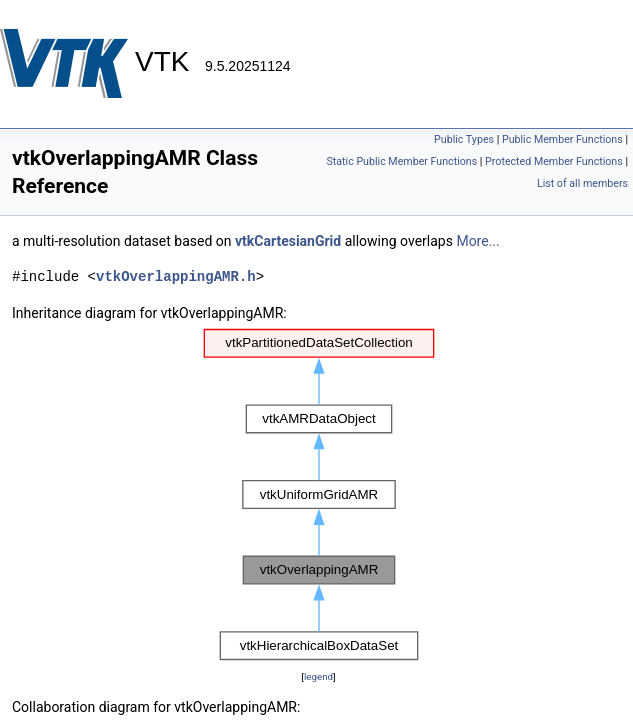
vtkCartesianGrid (288, 241)
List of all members (582, 183)
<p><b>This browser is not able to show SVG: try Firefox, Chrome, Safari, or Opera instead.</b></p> (319, 495)
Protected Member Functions (554, 161)
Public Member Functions (562, 139)
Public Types (464, 139)
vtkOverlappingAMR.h (176, 276)
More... (477, 241)
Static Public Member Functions (401, 161)
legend (318, 676)
